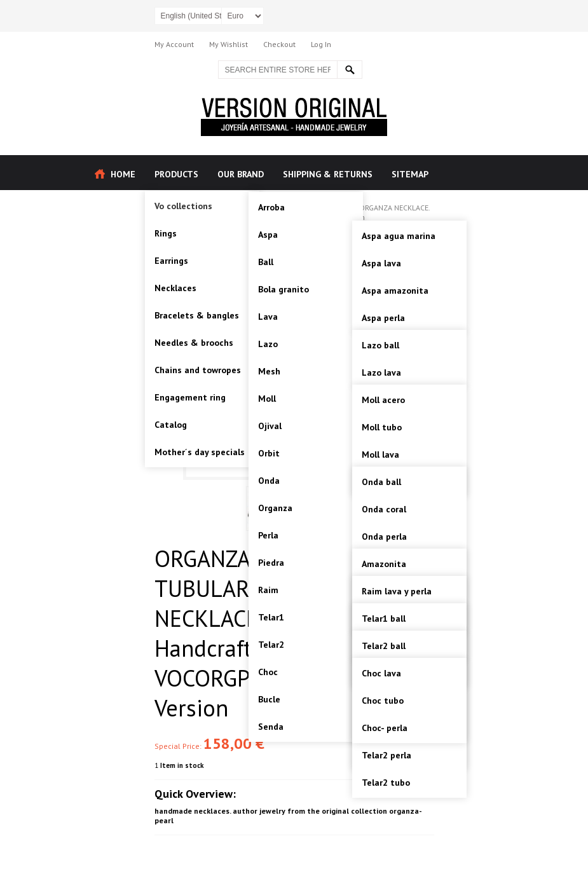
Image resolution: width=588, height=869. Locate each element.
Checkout (279, 44)
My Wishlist (229, 44)
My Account (174, 44)
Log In (321, 44)
